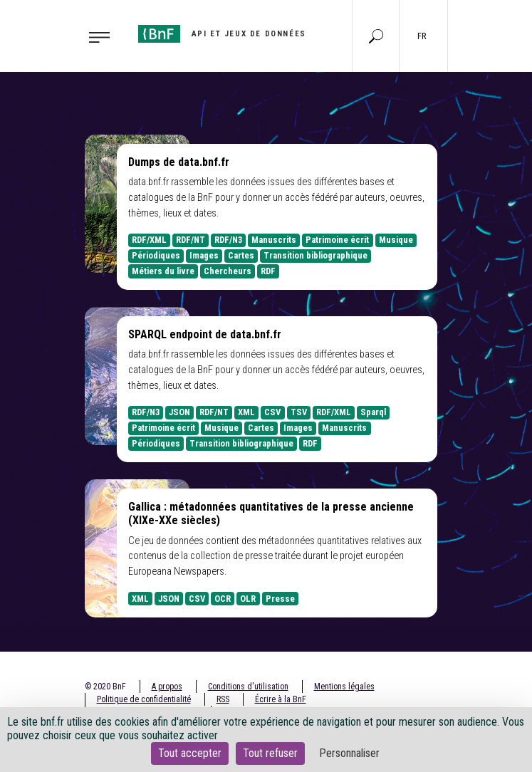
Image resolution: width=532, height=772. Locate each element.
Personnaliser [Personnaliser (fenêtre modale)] (349, 753)
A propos (167, 687)
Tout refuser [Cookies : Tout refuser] (270, 753)
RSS (223, 699)
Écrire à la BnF (281, 699)
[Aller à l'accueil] (222, 34)
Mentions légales (344, 687)
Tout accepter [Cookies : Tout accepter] (190, 753)
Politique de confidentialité (144, 699)
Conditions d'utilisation (248, 687)
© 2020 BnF (105, 687)
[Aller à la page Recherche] (376, 36)
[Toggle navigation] (95, 36)
